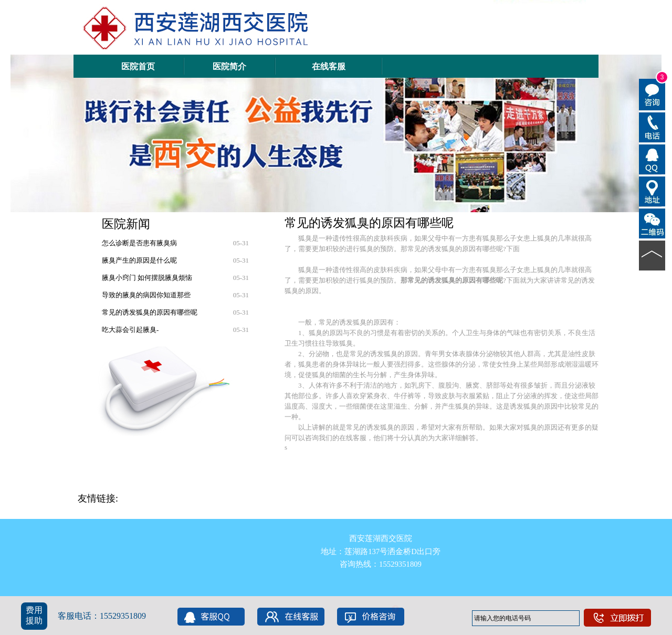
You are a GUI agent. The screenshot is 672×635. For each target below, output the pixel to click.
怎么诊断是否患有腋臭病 (139, 243)
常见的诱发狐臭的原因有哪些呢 (150, 312)
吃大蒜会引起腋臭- (130, 330)
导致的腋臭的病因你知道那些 (146, 295)
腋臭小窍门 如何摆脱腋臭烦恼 (147, 278)
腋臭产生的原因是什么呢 (139, 260)
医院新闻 (126, 224)
